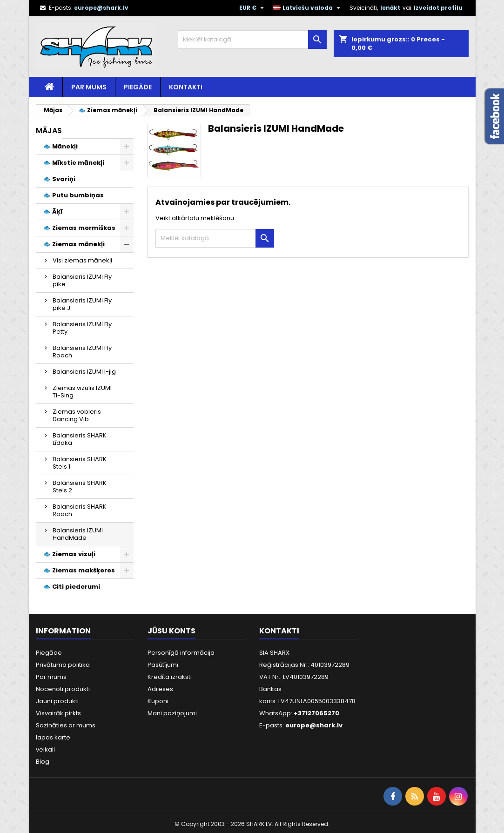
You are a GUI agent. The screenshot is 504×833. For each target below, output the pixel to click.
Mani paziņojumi (172, 713)
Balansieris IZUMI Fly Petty (82, 328)
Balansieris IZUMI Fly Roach (82, 352)
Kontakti (186, 87)
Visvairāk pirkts (58, 713)
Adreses (160, 689)
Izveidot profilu (438, 8)
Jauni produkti (57, 701)
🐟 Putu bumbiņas (74, 195)
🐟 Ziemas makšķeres (79, 570)
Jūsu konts (171, 631)
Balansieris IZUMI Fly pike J (82, 304)
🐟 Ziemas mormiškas (79, 228)
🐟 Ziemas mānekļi (74, 244)
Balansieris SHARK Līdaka (80, 439)
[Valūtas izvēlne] (253, 8)
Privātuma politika (63, 665)
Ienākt (390, 8)
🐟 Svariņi (59, 179)
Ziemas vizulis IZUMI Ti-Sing (82, 392)
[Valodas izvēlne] (308, 8)
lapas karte (53, 737)
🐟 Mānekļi (60, 146)
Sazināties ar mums (66, 725)
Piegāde (138, 87)
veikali (45, 749)
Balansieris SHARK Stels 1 (80, 463)
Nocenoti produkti (63, 689)
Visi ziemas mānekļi (82, 260)
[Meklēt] (252, 40)
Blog (43, 762)
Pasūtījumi (163, 665)
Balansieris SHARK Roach (80, 510)
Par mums (89, 87)
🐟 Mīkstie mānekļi (74, 163)
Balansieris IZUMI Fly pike (82, 280)
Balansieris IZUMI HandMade (78, 534)
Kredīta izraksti (170, 677)
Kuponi (158, 701)
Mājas (49, 131)
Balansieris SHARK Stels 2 (80, 487)
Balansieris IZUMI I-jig (84, 372)
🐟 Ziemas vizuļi (69, 554)
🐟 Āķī (53, 212)
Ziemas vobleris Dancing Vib (77, 415)
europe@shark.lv (101, 8)
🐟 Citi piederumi (72, 587)
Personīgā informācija (181, 653)
